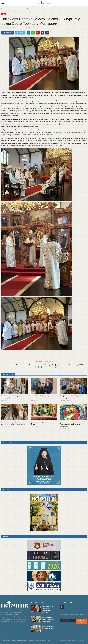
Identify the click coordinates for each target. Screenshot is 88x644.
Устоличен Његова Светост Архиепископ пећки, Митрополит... (13, 423)
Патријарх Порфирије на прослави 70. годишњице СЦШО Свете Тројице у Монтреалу (64, 366)
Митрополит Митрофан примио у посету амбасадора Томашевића (42, 397)
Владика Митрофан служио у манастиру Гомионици (12, 397)
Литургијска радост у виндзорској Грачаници (72, 397)
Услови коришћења (65, 640)
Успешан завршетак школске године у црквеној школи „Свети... (50, 619)
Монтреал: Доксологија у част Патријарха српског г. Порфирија (26, 366)
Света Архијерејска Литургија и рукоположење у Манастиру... (48, 609)
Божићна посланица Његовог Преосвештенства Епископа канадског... (70, 424)
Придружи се (81, 622)
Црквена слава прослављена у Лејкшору (42, 423)
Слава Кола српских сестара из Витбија (48, 627)
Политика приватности (79, 640)
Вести (7, 9)
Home (3, 9)
